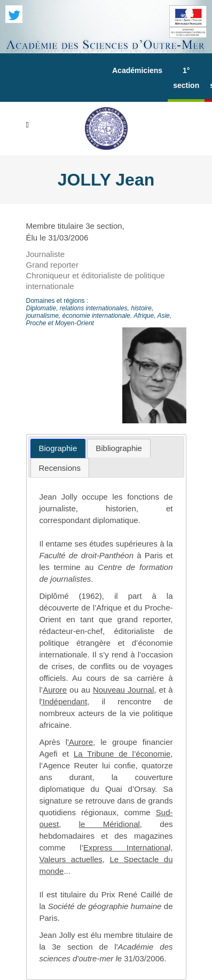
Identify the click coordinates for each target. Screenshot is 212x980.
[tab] (58, 449)
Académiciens (137, 70)
